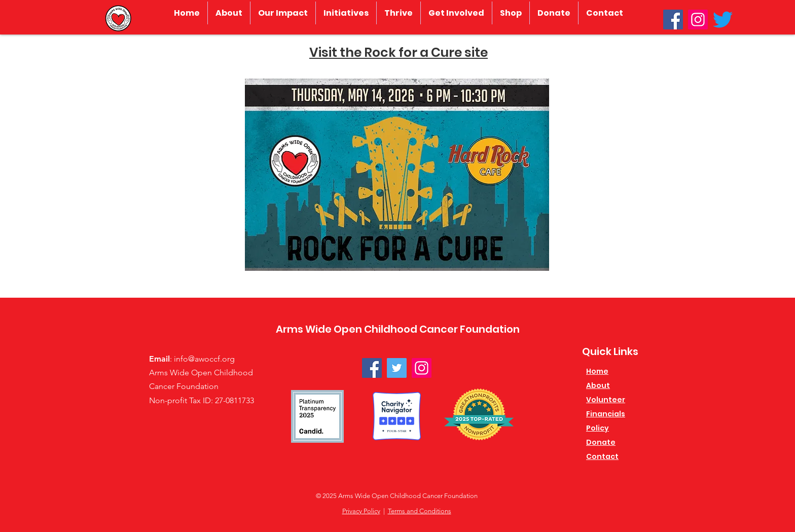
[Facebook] (673, 20)
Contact (602, 456)
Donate (601, 442)
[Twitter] (723, 20)
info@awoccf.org (204, 359)
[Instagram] (698, 20)
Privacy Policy (361, 511)
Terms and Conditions (420, 511)
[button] (229, 13)
